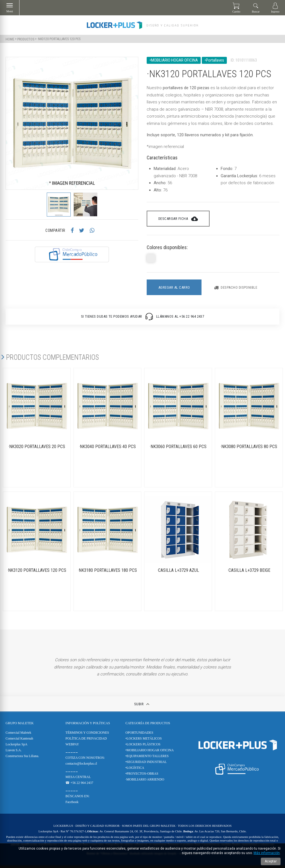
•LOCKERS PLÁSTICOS (143, 747)
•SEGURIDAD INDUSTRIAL (146, 764)
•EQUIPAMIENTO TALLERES (147, 758)
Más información (267, 853)
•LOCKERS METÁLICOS (144, 741)
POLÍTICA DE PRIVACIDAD (86, 741)
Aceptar (271, 861)
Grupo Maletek (20, 726)
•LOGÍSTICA (135, 770)
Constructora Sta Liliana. (22, 758)
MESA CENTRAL (78, 779)
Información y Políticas (88, 726)
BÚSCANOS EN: (77, 799)
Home (10, 39)
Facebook (72, 804)
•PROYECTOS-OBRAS (142, 776)
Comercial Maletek (18, 735)
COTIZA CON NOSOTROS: (85, 760)
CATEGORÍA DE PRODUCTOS (148, 726)
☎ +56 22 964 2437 (79, 785)
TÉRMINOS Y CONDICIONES (87, 735)
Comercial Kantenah (19, 741)
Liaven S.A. (14, 753)
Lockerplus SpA (16, 747)
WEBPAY (72, 747)
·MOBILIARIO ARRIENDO (145, 782)
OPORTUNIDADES (139, 735)
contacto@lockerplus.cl (81, 766)
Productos (26, 39)
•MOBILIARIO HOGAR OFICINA (150, 753)
